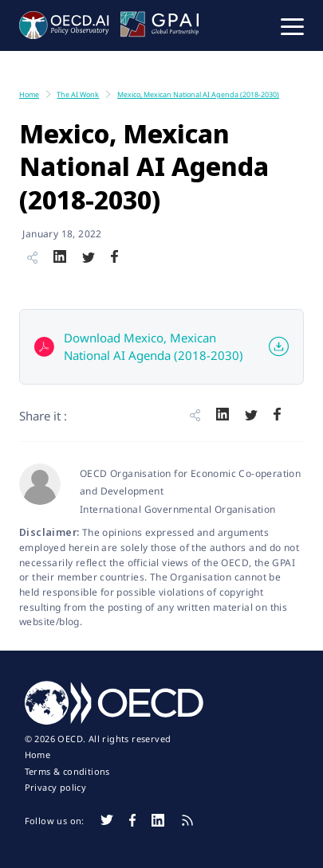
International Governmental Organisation (178, 509)
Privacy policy (56, 788)
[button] (292, 25)
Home (38, 755)
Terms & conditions (67, 772)
